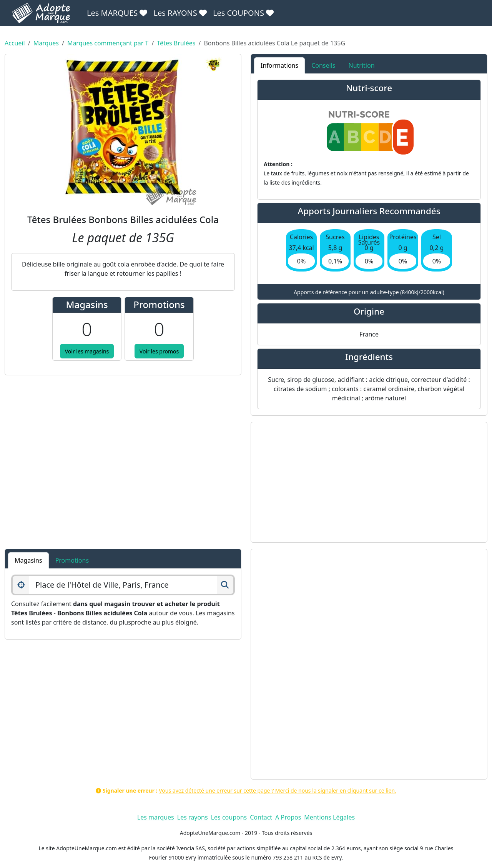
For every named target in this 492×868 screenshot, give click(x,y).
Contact (261, 817)
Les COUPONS (243, 13)
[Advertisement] (369, 482)
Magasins (28, 560)
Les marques (156, 817)
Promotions (72, 560)
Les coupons (229, 817)
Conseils (323, 65)
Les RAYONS (180, 13)
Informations (279, 65)
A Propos (288, 817)
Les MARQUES (117, 13)
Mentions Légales (329, 817)
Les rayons (193, 817)
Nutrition (361, 65)
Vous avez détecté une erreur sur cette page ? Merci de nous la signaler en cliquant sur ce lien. (278, 791)
